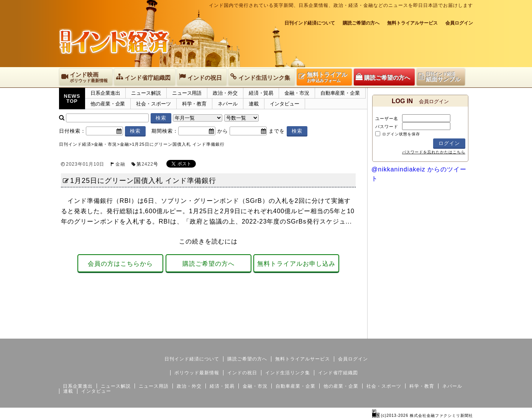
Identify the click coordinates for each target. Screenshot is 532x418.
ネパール (228, 104)
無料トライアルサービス (412, 23)
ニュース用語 (187, 93)
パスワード (387, 127)
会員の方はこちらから (120, 264)
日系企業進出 (105, 93)
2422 (147, 164)
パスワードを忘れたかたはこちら (434, 152)
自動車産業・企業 (340, 93)
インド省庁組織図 (338, 373)
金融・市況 (297, 93)
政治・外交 (225, 93)
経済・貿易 (261, 93)
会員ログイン (459, 23)
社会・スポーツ (153, 104)
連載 (254, 104)
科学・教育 (195, 104)
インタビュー (285, 104)
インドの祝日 (242, 373)
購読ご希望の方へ (361, 23)
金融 (120, 164)
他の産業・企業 (108, 104)
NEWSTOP (72, 99)
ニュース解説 (146, 93)
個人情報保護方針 (455, 332)
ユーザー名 (387, 118)
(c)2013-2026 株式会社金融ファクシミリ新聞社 (423, 416)
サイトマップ (415, 332)
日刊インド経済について (310, 23)
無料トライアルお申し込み (296, 264)
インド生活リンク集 (288, 373)
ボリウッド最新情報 (197, 373)
